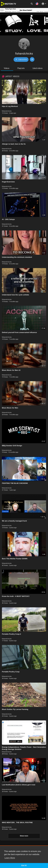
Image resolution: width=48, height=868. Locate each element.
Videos (7, 68)
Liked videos (38, 68)
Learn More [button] (10, 858)
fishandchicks (24, 54)
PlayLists (21, 68)
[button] (37, 4)
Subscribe (21, 59)
